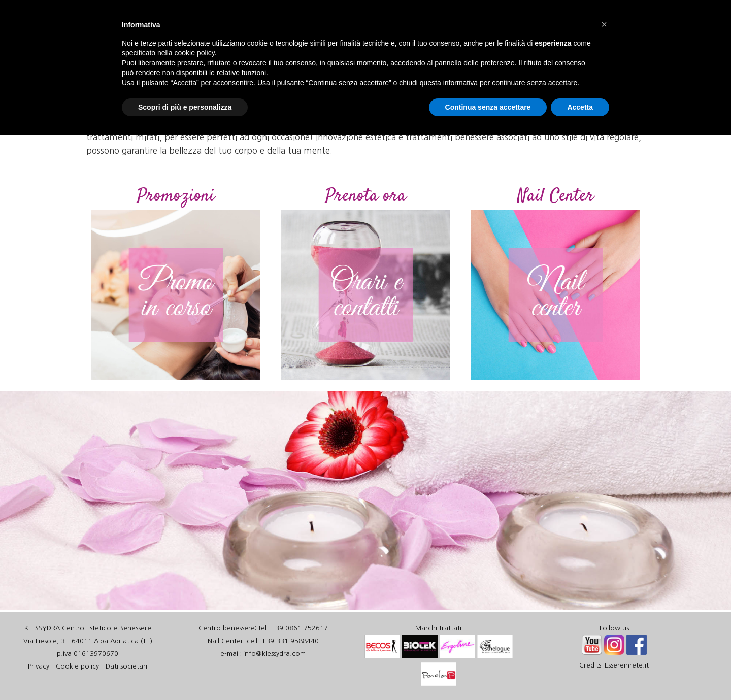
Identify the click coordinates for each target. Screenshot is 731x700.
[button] (604, 24)
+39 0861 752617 (299, 628)
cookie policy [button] (195, 53)
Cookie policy (77, 666)
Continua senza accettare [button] (488, 107)
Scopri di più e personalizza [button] (185, 107)
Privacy (39, 666)
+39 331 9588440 (290, 641)
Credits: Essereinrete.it (614, 665)
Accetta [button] (580, 107)
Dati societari (126, 666)
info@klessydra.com (274, 654)
